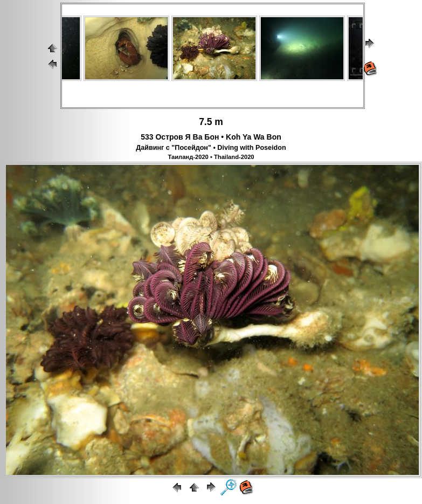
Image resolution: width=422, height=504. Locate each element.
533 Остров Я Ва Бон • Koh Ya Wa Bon (211, 137)
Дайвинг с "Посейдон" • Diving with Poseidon (211, 148)
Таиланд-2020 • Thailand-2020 (211, 157)
